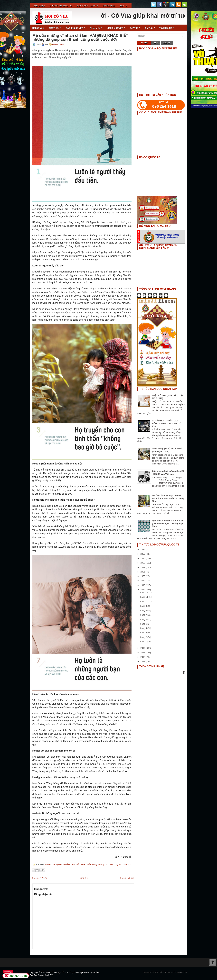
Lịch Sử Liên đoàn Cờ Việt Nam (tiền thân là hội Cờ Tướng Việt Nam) (168, 523)
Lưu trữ (167, 43)
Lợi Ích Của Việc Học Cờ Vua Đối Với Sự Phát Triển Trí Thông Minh (168, 498)
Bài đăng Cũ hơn (127, 878)
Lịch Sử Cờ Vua (117, 27)
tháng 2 (144, 637)
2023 (143, 563)
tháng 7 (144, 615)
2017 (143, 590)
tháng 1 (144, 642)
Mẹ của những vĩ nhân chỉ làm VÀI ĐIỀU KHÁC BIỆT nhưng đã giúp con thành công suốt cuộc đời (80, 37)
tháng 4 (144, 628)
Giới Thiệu (56, 27)
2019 (143, 581)
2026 (143, 549)
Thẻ (156, 43)
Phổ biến (144, 43)
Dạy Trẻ (136, 27)
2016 (143, 648)
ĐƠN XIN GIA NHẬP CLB (88, 6)
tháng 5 (144, 624)
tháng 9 (144, 606)
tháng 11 (144, 597)
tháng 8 (144, 610)
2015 (143, 653)
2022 (143, 567)
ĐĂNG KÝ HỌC (109, 6)
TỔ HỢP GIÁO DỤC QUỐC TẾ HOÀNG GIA (169, 972)
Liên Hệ (124, 6)
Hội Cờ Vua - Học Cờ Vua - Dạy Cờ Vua (63, 972)
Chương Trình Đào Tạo (61, 6)
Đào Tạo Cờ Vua (77, 27)
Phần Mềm (97, 27)
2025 (143, 554)
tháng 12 (144, 593)
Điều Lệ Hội (40, 6)
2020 (143, 576)
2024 (143, 558)
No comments (58, 45)
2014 (143, 657)
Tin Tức (151, 27)
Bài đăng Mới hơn (40, 878)
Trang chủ (84, 878)
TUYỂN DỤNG (168, 27)
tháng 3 (144, 633)
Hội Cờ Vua (38, 28)
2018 (143, 585)
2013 (143, 661)
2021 (143, 572)
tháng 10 (144, 602)
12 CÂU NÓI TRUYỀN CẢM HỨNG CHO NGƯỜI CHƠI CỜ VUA (167, 423)
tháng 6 (144, 619)
